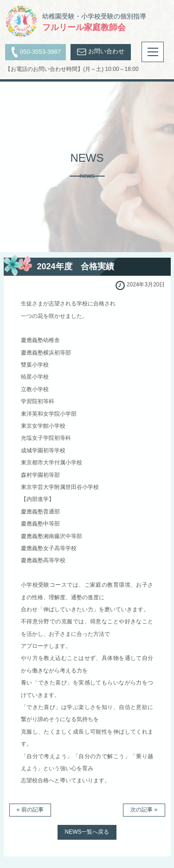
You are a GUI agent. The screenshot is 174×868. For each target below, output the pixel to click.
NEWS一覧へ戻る (87, 832)
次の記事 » (144, 810)
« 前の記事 (30, 810)
